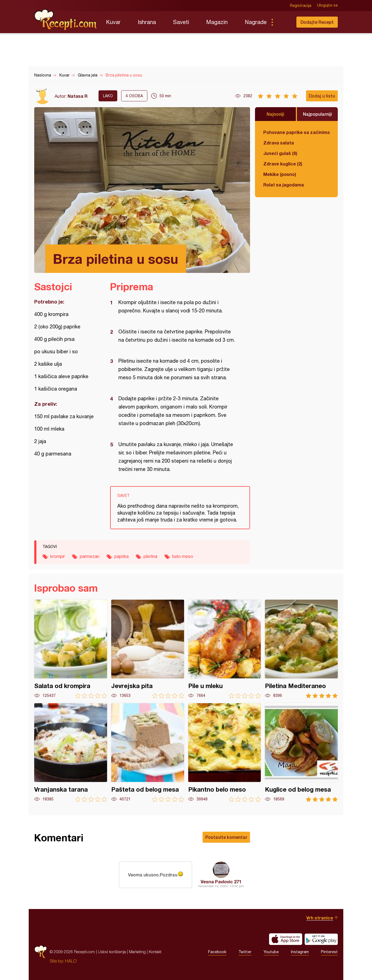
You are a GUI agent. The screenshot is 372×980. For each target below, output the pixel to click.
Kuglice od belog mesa (301, 753)
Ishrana (147, 22)
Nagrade (256, 22)
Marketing (137, 952)
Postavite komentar (226, 837)
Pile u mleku (225, 649)
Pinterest (329, 952)
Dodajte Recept (317, 22)
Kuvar (113, 22)
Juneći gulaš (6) (280, 153)
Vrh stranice (320, 918)
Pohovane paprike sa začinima (296, 132)
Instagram (300, 952)
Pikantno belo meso (225, 753)
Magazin (217, 22)
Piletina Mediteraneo (301, 649)
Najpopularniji (317, 114)
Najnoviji (275, 114)
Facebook (217, 952)
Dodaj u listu (322, 96)
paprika (121, 556)
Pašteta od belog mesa (148, 753)
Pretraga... (283, 22)
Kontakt (155, 952)
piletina (150, 556)
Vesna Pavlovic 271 (221, 882)
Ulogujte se (327, 6)
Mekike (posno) (280, 174)
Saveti (181, 22)
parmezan (90, 556)
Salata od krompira (71, 649)
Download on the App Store (286, 939)
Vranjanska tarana (71, 753)
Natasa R (78, 96)
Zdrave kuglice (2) (283, 164)
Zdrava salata (279, 143)
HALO (71, 961)
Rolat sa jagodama (284, 185)
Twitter (245, 952)
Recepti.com (66, 20)
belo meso (183, 556)
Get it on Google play (321, 939)
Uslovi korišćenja (112, 952)
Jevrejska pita (148, 649)
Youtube (271, 952)
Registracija (301, 6)
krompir (58, 556)
